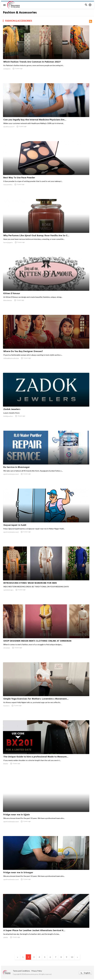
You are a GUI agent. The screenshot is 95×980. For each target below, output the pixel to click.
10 (72, 957)
